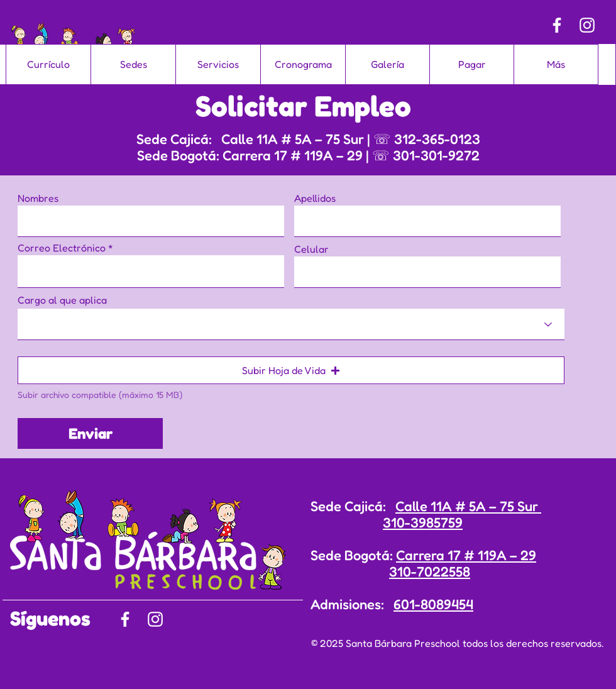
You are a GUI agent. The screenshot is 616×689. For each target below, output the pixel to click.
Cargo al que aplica (62, 300)
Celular (311, 249)
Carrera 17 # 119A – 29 (466, 555)
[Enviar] (90, 433)
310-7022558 (430, 571)
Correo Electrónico (62, 248)
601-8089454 (433, 604)
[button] (291, 370)
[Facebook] (557, 25)
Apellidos (315, 198)
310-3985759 (423, 522)
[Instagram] (587, 25)
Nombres (38, 198)
